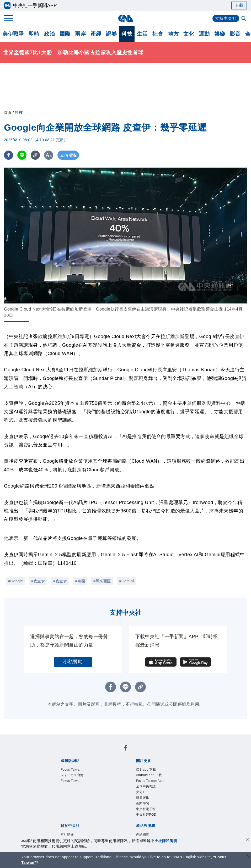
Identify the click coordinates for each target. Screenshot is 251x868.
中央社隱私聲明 (164, 841)
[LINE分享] (22, 155)
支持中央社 (226, 18)
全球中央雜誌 (146, 786)
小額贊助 (73, 662)
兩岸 (80, 34)
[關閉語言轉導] (248, 856)
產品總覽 (143, 834)
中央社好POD (146, 815)
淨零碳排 (143, 798)
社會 (158, 34)
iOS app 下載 (146, 770)
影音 (235, 34)
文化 (189, 34)
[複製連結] (35, 155)
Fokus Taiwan (71, 781)
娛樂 (220, 34)
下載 (239, 5)
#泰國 (80, 581)
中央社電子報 (146, 809)
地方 (173, 34)
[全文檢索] (244, 19)
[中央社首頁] (126, 18)
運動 (204, 34)
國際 (65, 34)
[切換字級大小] (49, 155)
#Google (15, 581)
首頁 (8, 113)
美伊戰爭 (13, 34)
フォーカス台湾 (72, 775)
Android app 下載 (149, 775)
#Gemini (127, 581)
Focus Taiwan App (150, 781)
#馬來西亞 (102, 581)
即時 (34, 34)
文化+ (140, 792)
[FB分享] (9, 155)
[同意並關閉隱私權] (248, 840)
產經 (96, 34)
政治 (49, 34)
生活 (142, 34)
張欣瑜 (40, 336)
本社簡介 (67, 834)
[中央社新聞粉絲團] (126, 749)
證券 (111, 34)
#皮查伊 (38, 581)
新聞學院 (143, 803)
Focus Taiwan (71, 770)
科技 (127, 34)
